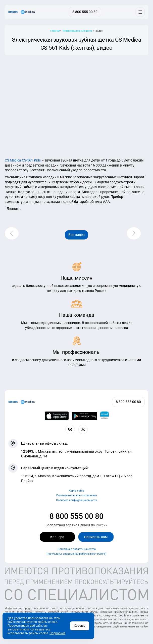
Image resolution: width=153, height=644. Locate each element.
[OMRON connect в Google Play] (85, 416)
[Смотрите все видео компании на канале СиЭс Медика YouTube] (83, 429)
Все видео (77, 235)
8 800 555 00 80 (77, 516)
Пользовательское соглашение (77, 495)
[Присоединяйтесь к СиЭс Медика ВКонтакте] (70, 429)
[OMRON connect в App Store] (57, 416)
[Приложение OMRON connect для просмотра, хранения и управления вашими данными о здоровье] (105, 416)
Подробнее (57, 633)
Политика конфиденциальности (77, 500)
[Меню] (140, 12)
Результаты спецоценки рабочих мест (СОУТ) (77, 554)
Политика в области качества (77, 549)
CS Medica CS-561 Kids (23, 160)
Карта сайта (77, 491)
